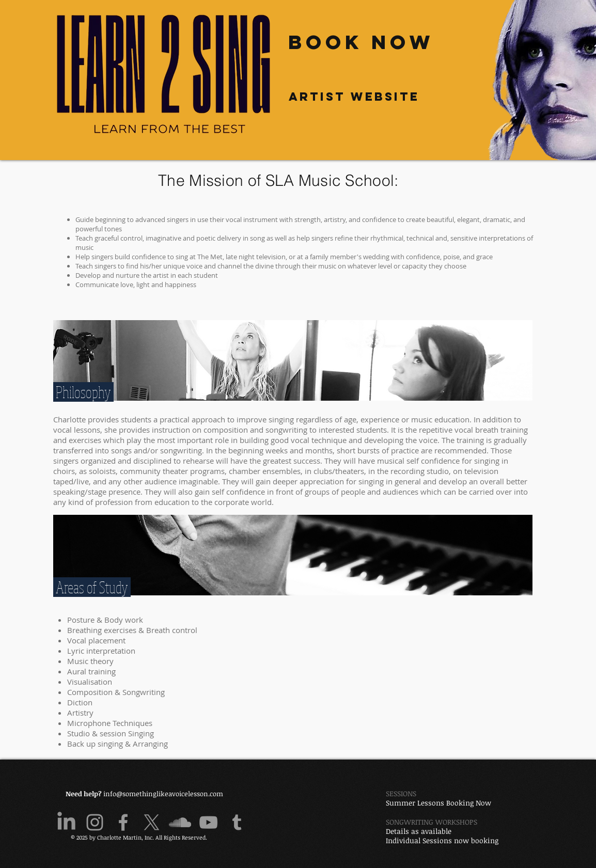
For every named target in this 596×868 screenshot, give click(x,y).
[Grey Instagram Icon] (95, 822)
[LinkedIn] (66, 822)
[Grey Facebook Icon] (123, 822)
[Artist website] (354, 96)
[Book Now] (361, 42)
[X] (152, 822)
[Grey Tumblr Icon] (237, 822)
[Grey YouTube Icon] (208, 822)
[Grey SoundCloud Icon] (180, 822)
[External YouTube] (406, 675)
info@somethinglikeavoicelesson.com (163, 794)
